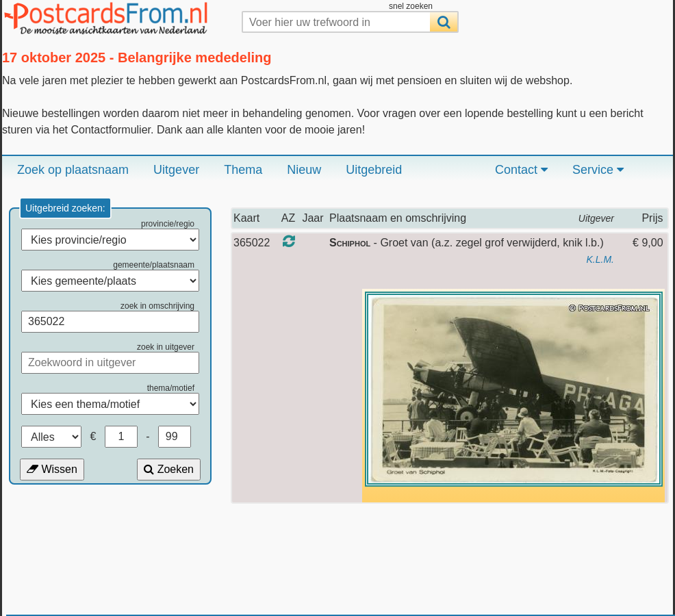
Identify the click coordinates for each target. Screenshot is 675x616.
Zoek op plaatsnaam (73, 170)
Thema (243, 170)
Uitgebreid (374, 170)
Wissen (52, 469)
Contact (521, 170)
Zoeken (169, 469)
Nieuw (304, 170)
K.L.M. (600, 259)
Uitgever (176, 170)
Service (598, 170)
